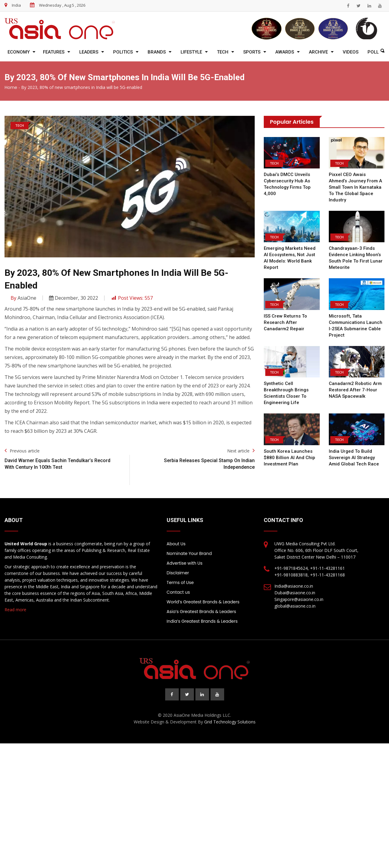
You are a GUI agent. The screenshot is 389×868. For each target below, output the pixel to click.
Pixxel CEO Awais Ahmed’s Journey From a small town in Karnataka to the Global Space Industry (355, 187)
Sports (252, 52)
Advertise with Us (185, 563)
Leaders (89, 52)
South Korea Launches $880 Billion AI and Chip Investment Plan (289, 458)
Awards (285, 52)
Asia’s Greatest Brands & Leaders (201, 612)
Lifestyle (191, 52)
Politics (123, 52)
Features (54, 52)
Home (11, 87)
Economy (19, 52)
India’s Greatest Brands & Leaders (202, 621)
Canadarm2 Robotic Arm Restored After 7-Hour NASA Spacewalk (355, 390)
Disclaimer (178, 573)
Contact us (178, 592)
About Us (176, 544)
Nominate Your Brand (189, 553)
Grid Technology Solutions (230, 722)
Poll (373, 52)
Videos (351, 52)
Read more (15, 610)
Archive (318, 52)
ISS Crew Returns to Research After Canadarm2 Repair (285, 322)
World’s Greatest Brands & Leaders (203, 602)
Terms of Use (180, 582)
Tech (223, 52)
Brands (157, 52)
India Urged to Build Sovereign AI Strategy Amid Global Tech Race (354, 458)
